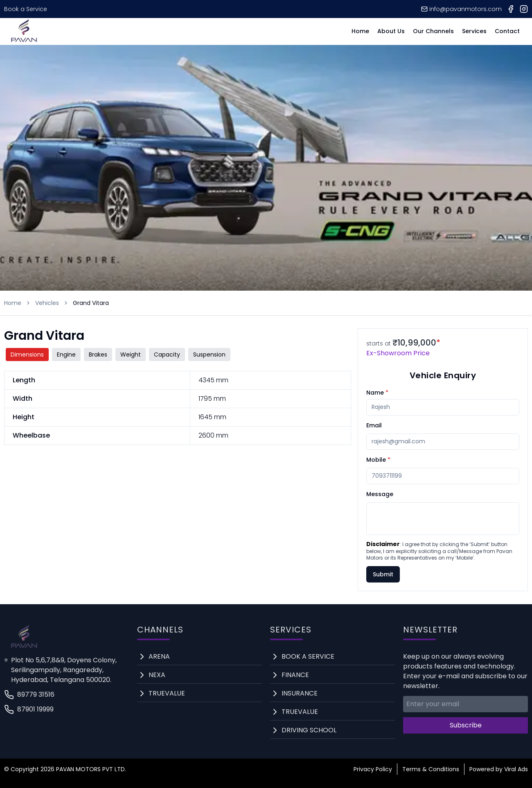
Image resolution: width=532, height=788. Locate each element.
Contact (507, 31)
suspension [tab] (209, 354)
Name (377, 393)
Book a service (308, 656)
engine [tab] (66, 354)
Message (380, 494)
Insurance (300, 693)
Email (374, 425)
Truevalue (167, 693)
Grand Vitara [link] (91, 303)
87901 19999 (29, 709)
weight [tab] (131, 354)
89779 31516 (29, 695)
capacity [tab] (167, 354)
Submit (383, 574)
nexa (157, 675)
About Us (391, 31)
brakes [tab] (98, 354)
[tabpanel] (178, 408)
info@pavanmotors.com (461, 9)
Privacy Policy (373, 769)
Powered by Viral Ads (499, 769)
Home (360, 31)
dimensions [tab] (27, 354)
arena (159, 656)
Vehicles (47, 303)
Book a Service (26, 9)
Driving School (309, 730)
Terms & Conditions (431, 769)
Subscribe (466, 725)
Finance (295, 675)
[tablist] (178, 354)
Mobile (378, 460)
